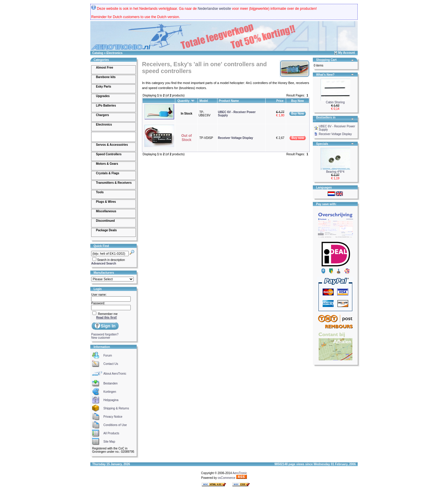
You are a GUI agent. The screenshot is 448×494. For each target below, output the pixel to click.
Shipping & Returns (116, 408)
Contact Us (111, 364)
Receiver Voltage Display (236, 138)
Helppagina (111, 400)
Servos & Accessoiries (112, 145)
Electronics (114, 53)
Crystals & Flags (108, 173)
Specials (322, 144)
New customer (101, 338)
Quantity (186, 101)
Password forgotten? (105, 334)
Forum (108, 356)
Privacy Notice (113, 417)
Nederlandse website (214, 9)
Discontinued (105, 221)
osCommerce (227, 478)
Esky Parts (104, 87)
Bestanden (111, 383)
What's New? (325, 75)
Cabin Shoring (335, 102)
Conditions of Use (115, 425)
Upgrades (103, 96)
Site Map (109, 442)
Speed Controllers (109, 154)
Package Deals (106, 230)
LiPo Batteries (106, 106)
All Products (111, 433)
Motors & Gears (107, 164)
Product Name (229, 101)
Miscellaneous (106, 211)
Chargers (102, 115)
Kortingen (110, 392)
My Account (346, 53)
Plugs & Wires (106, 202)
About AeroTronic (115, 374)
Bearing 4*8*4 (335, 172)
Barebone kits (106, 77)
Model (204, 101)
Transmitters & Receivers (114, 183)
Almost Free (105, 68)
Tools (100, 192)
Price (280, 101)
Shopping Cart (326, 60)
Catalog (98, 53)
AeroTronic (240, 473)
